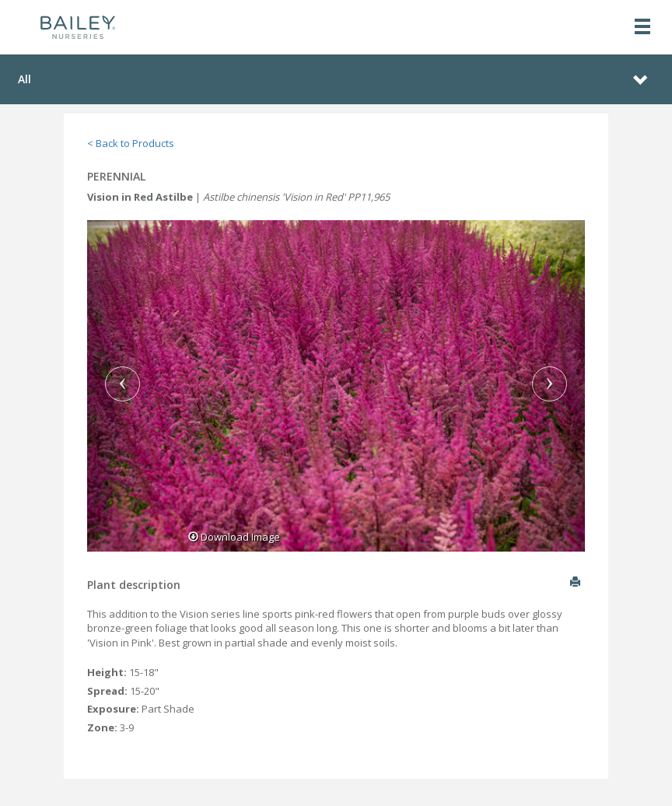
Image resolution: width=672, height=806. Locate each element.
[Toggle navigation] (642, 28)
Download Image (234, 537)
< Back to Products (131, 143)
